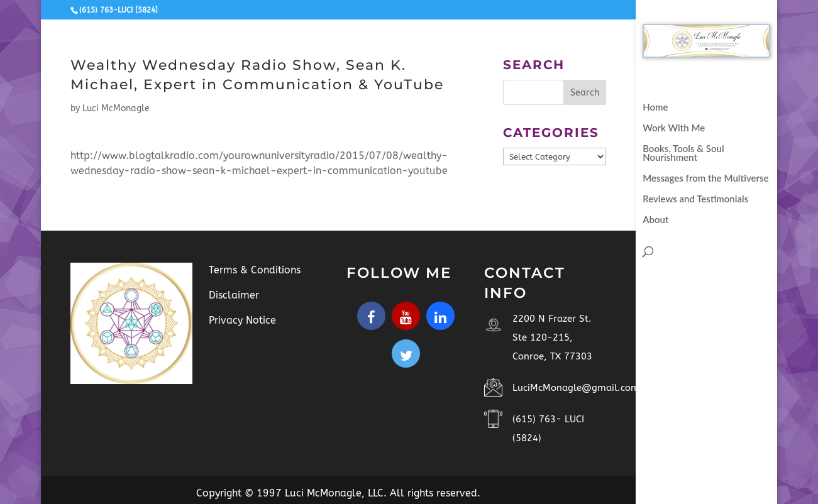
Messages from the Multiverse (705, 178)
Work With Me (674, 128)
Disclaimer (234, 295)
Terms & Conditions (255, 270)
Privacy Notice (242, 320)
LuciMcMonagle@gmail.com (576, 388)
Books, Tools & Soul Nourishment (683, 153)
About (655, 220)
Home (655, 107)
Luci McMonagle (116, 108)
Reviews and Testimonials (695, 199)
